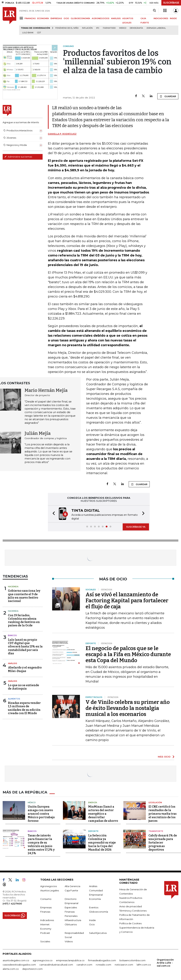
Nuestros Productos (131, 898)
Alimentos (14, 699)
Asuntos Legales (50, 890)
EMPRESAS (56, 18)
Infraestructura (73, 920)
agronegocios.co (43, 960)
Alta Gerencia (72, 886)
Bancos (12, 635)
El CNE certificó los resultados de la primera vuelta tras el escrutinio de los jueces (163, 814)
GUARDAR (168, 96)
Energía (93, 802)
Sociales (45, 941)
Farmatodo (109, 28)
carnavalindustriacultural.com (56, 965)
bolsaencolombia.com (132, 960)
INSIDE (173, 18)
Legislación (155, 802)
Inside (92, 920)
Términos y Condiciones (133, 911)
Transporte (156, 831)
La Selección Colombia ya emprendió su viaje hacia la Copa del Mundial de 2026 (102, 843)
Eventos (94, 907)
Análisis (13, 663)
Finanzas (45, 912)
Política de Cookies (130, 923)
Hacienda (13, 587)
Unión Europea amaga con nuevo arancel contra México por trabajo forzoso (41, 814)
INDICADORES (161, 18)
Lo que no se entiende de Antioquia (24, 687)
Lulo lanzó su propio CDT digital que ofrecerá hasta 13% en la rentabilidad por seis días (25, 647)
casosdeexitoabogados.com (19, 965)
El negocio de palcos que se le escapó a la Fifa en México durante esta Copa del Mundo (128, 654)
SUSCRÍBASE (171, 3)
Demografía (136, 28)
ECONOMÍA (43, 18)
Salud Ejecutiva (98, 933)
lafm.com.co (144, 965)
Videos (69, 941)
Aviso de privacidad (131, 906)
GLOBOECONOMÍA (80, 18)
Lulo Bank (28, 33)
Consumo (46, 899)
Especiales (71, 907)
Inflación (87, 28)
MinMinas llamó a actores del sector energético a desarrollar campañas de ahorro (103, 814)
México (32, 802)
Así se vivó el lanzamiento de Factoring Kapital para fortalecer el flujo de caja (127, 601)
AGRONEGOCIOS (101, 18)
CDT (39, 33)
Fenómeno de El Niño (67, 28)
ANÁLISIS (116, 18)
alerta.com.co (11, 969)
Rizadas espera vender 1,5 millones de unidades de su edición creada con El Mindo (24, 708)
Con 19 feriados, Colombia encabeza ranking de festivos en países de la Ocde (24, 620)
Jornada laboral (156, 28)
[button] (53, 514)
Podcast (45, 933)
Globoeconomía (99, 912)
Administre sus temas (18, 157)
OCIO (66, 18)
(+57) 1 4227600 (12, 904)
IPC (98, 28)
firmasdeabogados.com (102, 960)
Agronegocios (49, 886)
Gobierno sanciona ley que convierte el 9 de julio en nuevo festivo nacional (24, 596)
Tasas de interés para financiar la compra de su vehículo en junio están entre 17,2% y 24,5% (41, 844)
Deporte (93, 831)
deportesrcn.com (32, 969)
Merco (123, 28)
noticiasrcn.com (124, 965)
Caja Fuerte (71, 890)
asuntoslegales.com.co (16, 960)
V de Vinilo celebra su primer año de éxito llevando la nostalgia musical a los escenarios (128, 708)
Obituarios (71, 924)
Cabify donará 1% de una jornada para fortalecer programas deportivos (163, 843)
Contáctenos (127, 902)
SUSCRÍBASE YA (136, 527)
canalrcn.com (84, 965)
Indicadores (47, 920)
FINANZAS (30, 18)
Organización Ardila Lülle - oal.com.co (165, 963)
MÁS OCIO (164, 757)
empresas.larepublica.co (70, 960)
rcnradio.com (103, 965)
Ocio (92, 924)
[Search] (154, 11)
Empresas (46, 907)
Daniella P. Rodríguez (62, 134)
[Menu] (22, 18)
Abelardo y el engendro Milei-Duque (25, 669)
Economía (95, 899)
